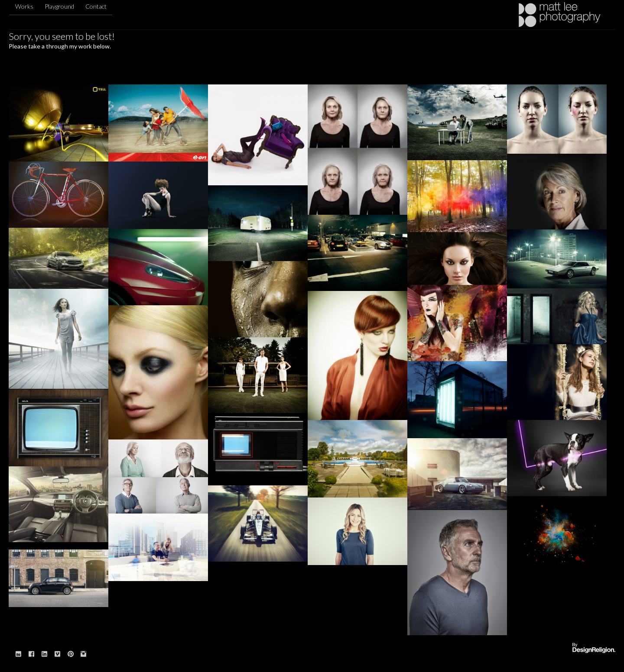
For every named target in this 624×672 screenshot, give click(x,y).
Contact (96, 6)
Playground (59, 6)
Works (24, 6)
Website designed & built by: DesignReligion (594, 648)
